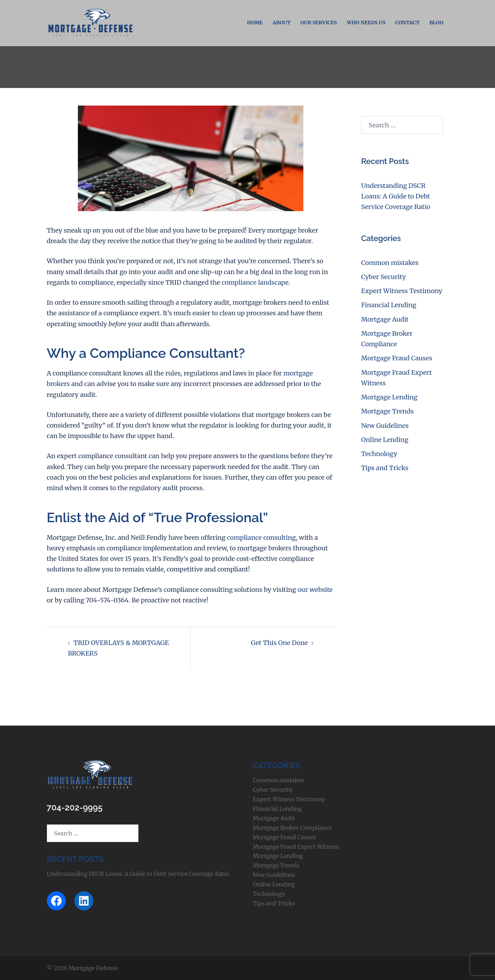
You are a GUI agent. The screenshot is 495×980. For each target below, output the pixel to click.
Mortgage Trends (387, 411)
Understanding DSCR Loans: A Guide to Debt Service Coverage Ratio (396, 196)
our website (315, 590)
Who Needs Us (366, 23)
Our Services (319, 23)
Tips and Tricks (385, 468)
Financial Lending (389, 305)
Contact (407, 23)
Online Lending (385, 440)
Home (255, 23)
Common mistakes (390, 263)
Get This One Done (279, 643)
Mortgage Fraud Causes (397, 358)
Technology (379, 454)
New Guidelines (385, 426)
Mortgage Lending (389, 397)
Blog (437, 23)
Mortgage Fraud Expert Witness (296, 847)
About (282, 23)
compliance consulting (261, 538)
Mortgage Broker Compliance (292, 828)
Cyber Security (383, 277)
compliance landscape (255, 282)
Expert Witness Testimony (402, 291)
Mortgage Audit (385, 319)
